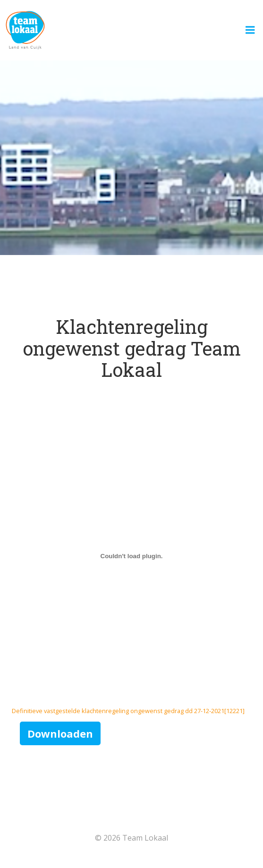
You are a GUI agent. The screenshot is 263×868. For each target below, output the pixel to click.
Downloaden (60, 733)
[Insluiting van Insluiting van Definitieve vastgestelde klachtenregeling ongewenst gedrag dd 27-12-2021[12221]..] (131, 556)
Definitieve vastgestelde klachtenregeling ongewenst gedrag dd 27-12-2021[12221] (128, 711)
